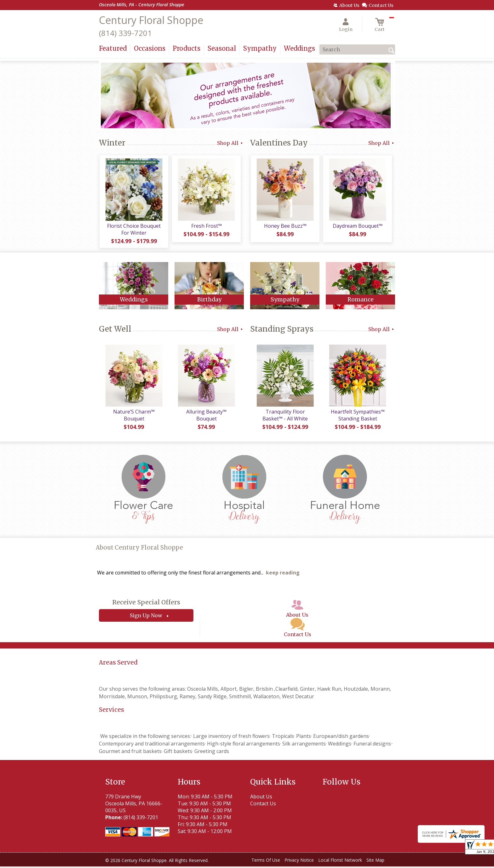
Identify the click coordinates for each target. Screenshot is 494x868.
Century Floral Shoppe (151, 20)
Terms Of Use (266, 862)
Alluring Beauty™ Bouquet (206, 417)
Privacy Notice (299, 862)
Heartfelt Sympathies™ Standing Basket (357, 417)
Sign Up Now (146, 617)
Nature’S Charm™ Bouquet (134, 417)
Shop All (230, 143)
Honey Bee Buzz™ (285, 226)
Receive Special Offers (146, 604)
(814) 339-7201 (125, 33)
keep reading (283, 574)
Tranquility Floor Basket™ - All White (285, 417)
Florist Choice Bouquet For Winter (134, 230)
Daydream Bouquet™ (357, 226)
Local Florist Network (340, 862)
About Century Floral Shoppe (139, 549)
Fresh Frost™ (206, 226)
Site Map (375, 862)
